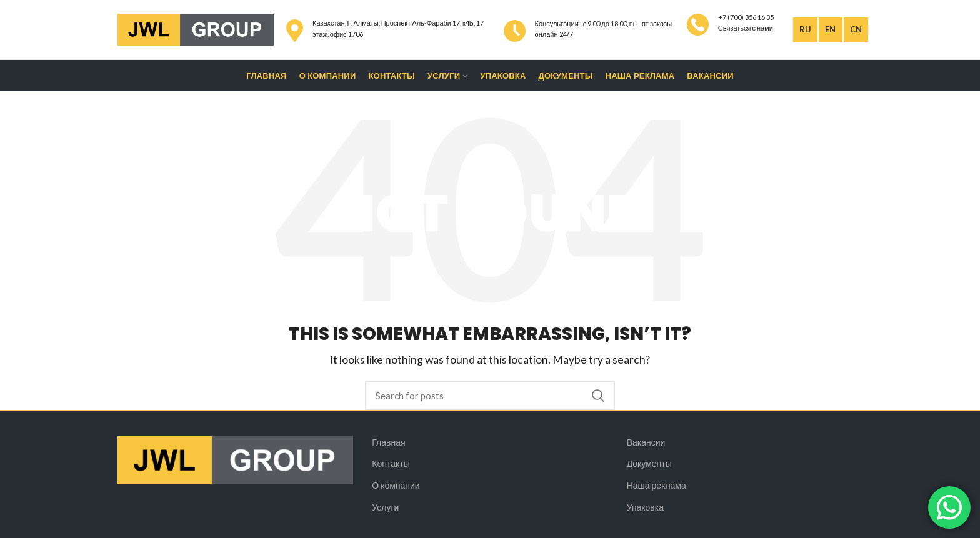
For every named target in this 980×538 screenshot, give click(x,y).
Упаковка (645, 507)
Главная (388, 442)
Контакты (391, 463)
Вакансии (646, 442)
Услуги (385, 507)
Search (598, 396)
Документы (649, 463)
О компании (396, 485)
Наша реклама (657, 485)
